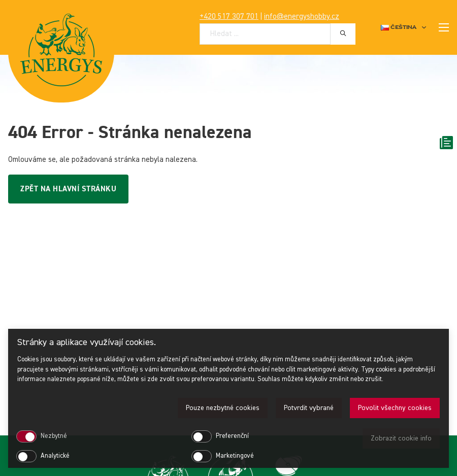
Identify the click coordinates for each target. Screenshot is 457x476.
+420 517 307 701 (229, 16)
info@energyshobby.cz (302, 16)
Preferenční (232, 436)
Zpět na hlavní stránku (68, 189)
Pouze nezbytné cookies (223, 408)
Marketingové (235, 456)
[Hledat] (343, 33)
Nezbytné (54, 436)
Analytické (55, 456)
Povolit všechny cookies (395, 408)
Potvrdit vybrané (309, 408)
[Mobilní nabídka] (444, 27)
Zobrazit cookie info (401, 438)
